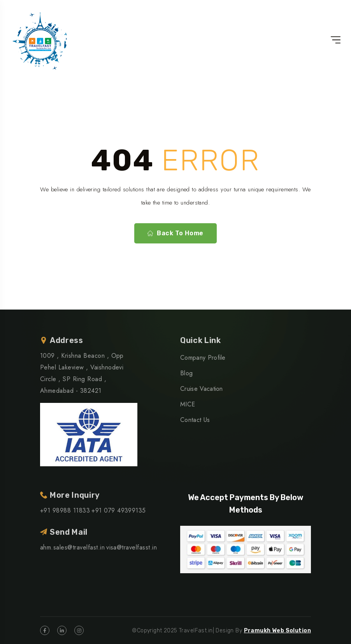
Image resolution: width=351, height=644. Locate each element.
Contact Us (195, 420)
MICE (188, 404)
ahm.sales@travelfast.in (72, 547)
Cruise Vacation (202, 389)
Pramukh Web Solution (277, 631)
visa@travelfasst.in (132, 547)
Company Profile (203, 358)
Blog (186, 373)
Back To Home (175, 233)
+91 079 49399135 (119, 510)
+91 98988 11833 (65, 510)
